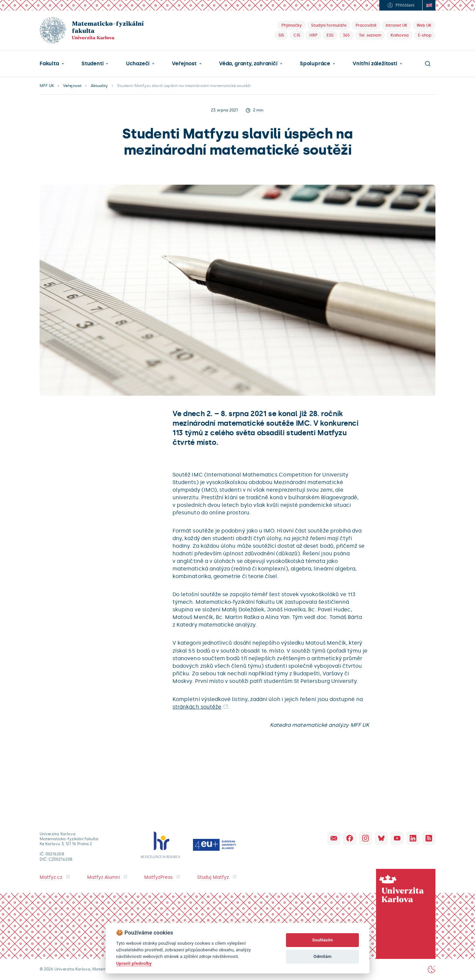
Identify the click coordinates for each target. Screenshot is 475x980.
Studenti (92, 64)
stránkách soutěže (197, 707)
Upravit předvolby (134, 963)
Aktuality (99, 86)
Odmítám (322, 956)
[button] (52, 64)
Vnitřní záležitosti (375, 64)
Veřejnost (184, 64)
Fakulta (49, 64)
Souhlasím (322, 940)
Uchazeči (138, 64)
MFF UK (47, 86)
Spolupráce (315, 64)
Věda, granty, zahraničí (248, 64)
